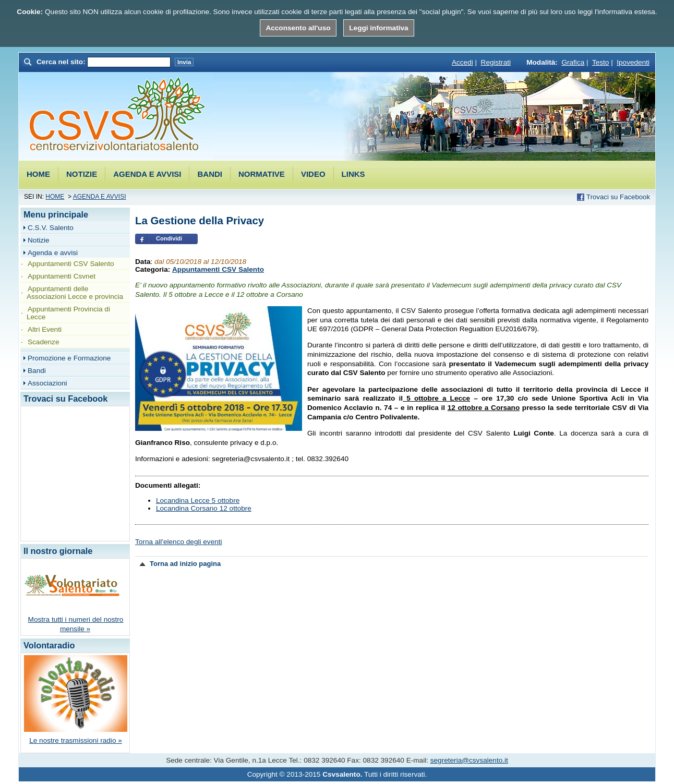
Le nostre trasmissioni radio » (76, 740)
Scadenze (43, 342)
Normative (262, 174)
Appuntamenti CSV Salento (218, 269)
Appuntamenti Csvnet (62, 276)
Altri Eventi (45, 329)
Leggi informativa (378, 28)
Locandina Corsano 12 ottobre (204, 508)
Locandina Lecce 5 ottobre (198, 500)
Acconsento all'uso (298, 28)
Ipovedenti (633, 62)
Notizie (82, 174)
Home (38, 174)
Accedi (462, 62)
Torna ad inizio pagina (185, 564)
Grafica (573, 62)
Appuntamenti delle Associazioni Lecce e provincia (75, 293)
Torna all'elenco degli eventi (179, 542)
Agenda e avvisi (147, 174)
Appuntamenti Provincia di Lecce (68, 313)
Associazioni (47, 383)
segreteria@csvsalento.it (469, 760)
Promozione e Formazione (69, 358)
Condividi (169, 238)
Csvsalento (117, 116)
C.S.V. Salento (51, 228)
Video (313, 174)
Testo (601, 62)
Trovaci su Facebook (618, 197)
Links (353, 174)
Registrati (496, 62)
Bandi (210, 174)
